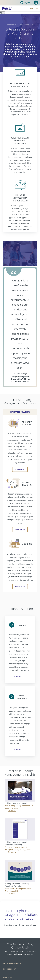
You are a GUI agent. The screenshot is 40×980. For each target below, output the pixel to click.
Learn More (20, 469)
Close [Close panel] (2, 13)
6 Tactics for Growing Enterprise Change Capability (18, 890)
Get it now (12, 811)
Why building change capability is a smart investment (19, 807)
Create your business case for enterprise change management (18, 848)
